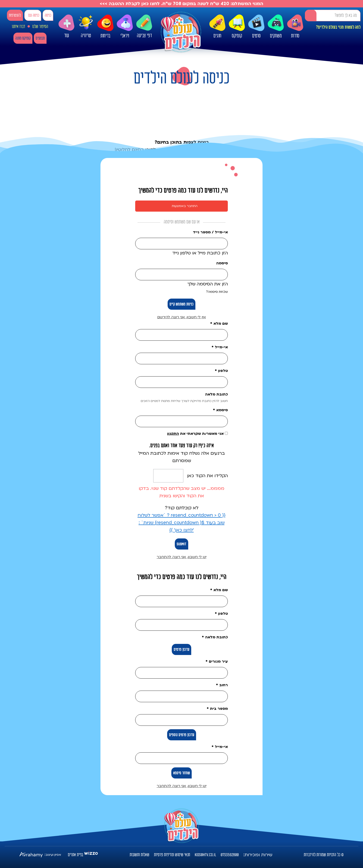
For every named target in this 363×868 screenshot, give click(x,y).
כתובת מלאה (216, 394)
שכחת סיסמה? (217, 292)
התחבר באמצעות (185, 206)
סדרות (295, 27)
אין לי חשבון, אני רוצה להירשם (181, 317)
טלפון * (221, 371)
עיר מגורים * (217, 661)
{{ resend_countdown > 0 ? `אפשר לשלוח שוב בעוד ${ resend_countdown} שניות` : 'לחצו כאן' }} (181, 523)
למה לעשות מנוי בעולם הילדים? (338, 27)
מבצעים (40, 38)
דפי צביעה (144, 26)
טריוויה (86, 26)
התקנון (173, 434)
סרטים (256, 27)
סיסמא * (220, 410)
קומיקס (237, 27)
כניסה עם (34, 15)
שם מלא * (219, 324)
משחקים (276, 27)
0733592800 (230, 855)
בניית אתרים (75, 855)
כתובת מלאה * (215, 637)
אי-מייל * (220, 347)
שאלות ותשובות (139, 855)
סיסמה (222, 263)
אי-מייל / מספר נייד (210, 232)
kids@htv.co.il (205, 855)
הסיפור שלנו (40, 27)
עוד (66, 26)
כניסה (48, 15)
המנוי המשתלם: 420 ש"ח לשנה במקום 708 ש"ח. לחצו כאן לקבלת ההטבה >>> (181, 4)
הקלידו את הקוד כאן (207, 476)
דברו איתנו (19, 27)
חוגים (217, 27)
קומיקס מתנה (23, 38)
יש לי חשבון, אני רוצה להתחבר (182, 557)
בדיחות (105, 27)
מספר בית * (217, 709)
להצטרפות (15, 15)
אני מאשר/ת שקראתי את (197, 434)
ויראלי (125, 27)
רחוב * (222, 685)
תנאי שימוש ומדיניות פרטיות (172, 855)
